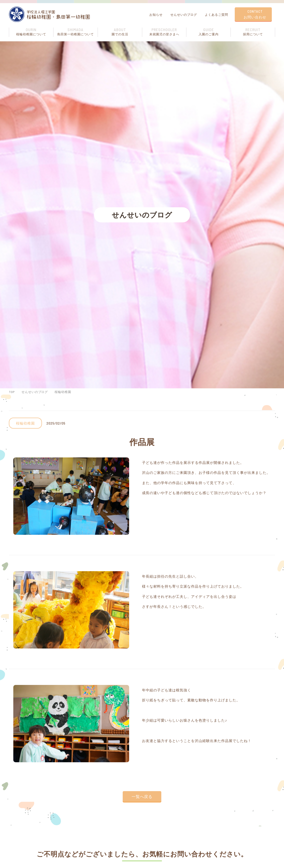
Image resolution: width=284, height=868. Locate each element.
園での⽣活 (120, 32)
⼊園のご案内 (208, 32)
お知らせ (155, 15)
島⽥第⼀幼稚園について (76, 32)
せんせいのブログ (183, 15)
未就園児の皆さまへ (164, 32)
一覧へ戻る (142, 796)
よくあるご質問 (216, 15)
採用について (253, 32)
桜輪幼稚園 (63, 392)
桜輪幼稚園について (31, 32)
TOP (12, 392)
